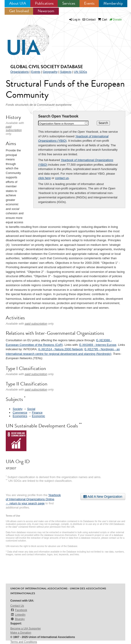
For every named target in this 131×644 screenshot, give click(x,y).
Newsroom (46, 11)
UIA (23, 37)
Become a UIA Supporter (26, 629)
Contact (89, 20)
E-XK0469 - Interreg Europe (98, 345)
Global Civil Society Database (47, 67)
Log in (77, 20)
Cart (103, 20)
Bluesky (17, 619)
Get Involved (19, 11)
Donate (116, 20)
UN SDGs (81, 72)
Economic (38, 416)
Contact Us (17, 606)
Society (18, 409)
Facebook (19, 610)
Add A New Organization (103, 497)
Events (89, 3)
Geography (50, 72)
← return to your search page (25, 503)
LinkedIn (18, 615)
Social (31, 409)
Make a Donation (21, 633)
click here (44, 178)
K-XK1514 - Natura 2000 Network (61, 349)
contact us (62, 178)
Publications (44, 3)
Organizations (20, 72)
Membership (113, 3)
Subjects (66, 72)
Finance (37, 413)
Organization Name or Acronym (57, 124)
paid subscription (14, 128)
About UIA (18, 3)
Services (69, 3)
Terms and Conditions (24, 642)
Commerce (20, 413)
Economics (20, 416)
